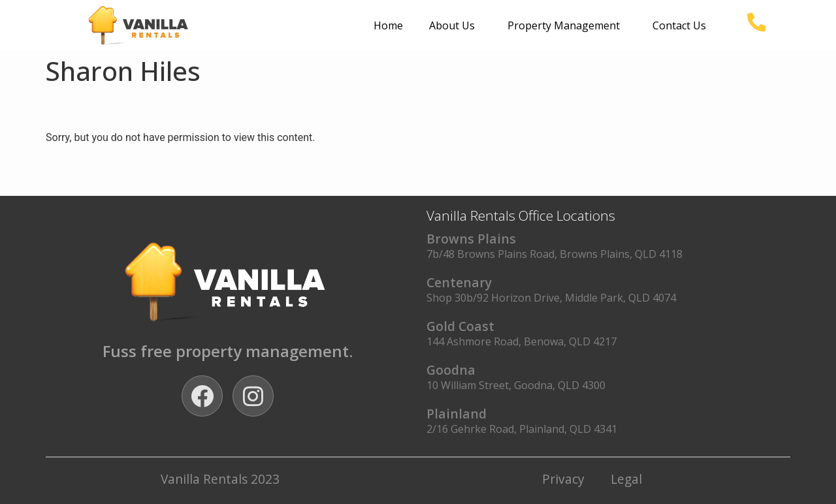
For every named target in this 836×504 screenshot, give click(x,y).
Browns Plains (471, 239)
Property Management (567, 25)
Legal (626, 479)
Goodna (451, 370)
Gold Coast (460, 326)
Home (388, 25)
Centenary (459, 282)
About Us (455, 25)
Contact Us (679, 25)
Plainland (457, 414)
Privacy (563, 479)
